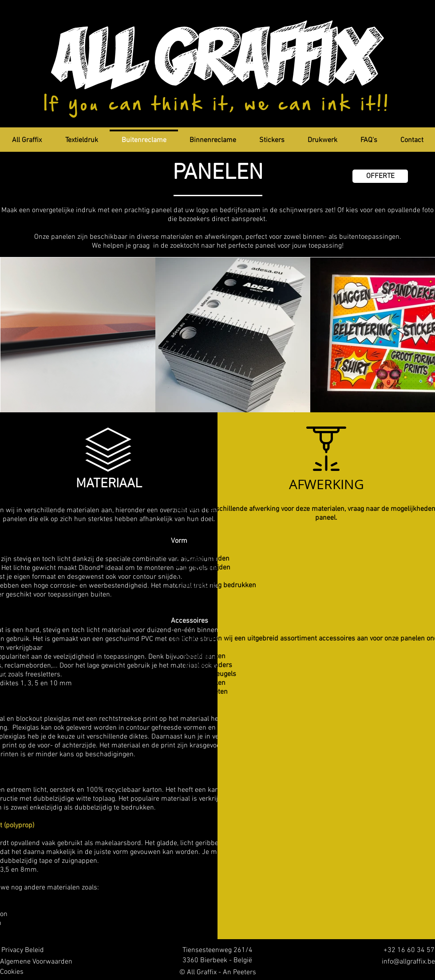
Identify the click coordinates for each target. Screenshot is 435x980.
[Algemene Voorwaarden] (36, 962)
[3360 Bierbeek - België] (217, 960)
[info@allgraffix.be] (404, 962)
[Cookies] (12, 972)
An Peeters (239, 972)
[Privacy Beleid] (22, 950)
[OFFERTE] (380, 176)
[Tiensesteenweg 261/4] (217, 950)
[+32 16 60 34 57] (406, 950)
